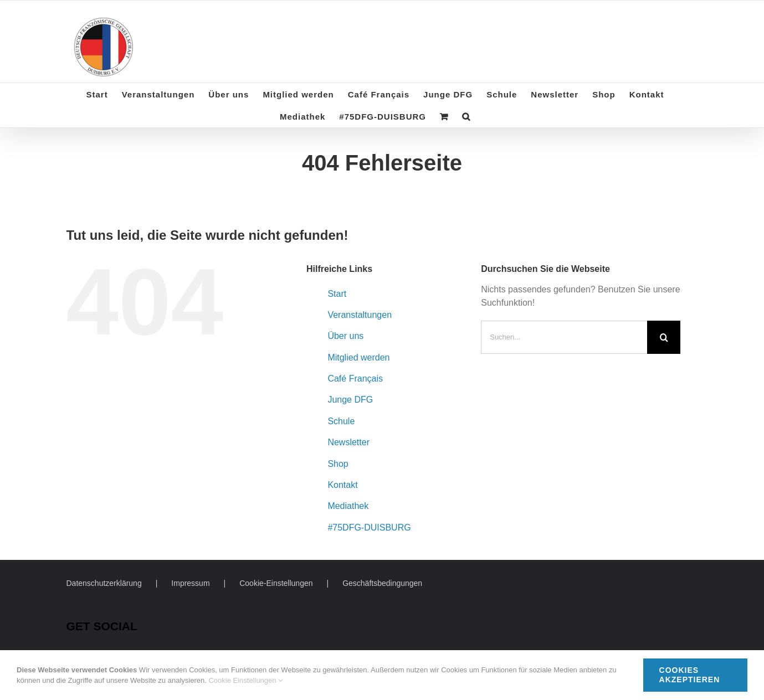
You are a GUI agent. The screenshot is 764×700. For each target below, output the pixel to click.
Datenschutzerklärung (104, 583)
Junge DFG (350, 400)
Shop (338, 464)
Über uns (345, 336)
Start (337, 294)
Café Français (355, 379)
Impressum (190, 583)
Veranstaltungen (360, 315)
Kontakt (342, 485)
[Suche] (664, 337)
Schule (341, 421)
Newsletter (348, 442)
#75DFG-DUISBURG (369, 527)
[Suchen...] (564, 337)
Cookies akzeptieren (690, 675)
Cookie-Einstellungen (276, 583)
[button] (466, 116)
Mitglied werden (358, 357)
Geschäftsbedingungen (382, 583)
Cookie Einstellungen (245, 680)
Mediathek (348, 506)
